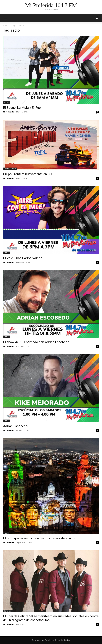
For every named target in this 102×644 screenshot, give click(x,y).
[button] (98, 18)
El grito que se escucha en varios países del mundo (40, 538)
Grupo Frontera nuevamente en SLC (28, 174)
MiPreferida (9, 112)
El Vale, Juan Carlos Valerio (23, 258)
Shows (7, 102)
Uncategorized (10, 169)
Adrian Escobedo (15, 426)
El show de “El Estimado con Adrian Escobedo (36, 342)
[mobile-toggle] (5, 18)
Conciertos (8, 611)
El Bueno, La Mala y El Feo (22, 108)
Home (6, 26)
